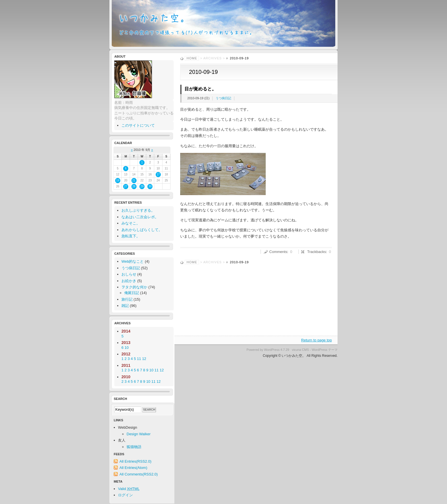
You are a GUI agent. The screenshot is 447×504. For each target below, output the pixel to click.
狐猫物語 (134, 447)
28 (134, 186)
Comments (278, 252)
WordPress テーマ (325, 350)
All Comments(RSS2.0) (139, 474)
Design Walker (139, 434)
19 (118, 180)
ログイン (125, 495)
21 (134, 180)
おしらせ (129, 274)
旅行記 (127, 299)
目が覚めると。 (200, 89)
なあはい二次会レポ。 (140, 217)
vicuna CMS (300, 350)
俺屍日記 (132, 293)
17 (158, 174)
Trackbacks (317, 252)
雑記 (125, 306)
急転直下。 (131, 236)
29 (142, 186)
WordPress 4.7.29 (277, 350)
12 (162, 370)
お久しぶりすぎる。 (138, 210)
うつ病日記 (223, 98)
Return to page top (316, 340)
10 (151, 370)
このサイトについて (138, 125)
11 (157, 370)
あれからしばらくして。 (142, 230)
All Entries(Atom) (133, 468)
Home (192, 58)
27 (126, 186)
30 (150, 186)
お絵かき (129, 281)
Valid (129, 489)
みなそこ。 (131, 223)
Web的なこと (133, 261)
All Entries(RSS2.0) (135, 461)
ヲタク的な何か (134, 287)
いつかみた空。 (223, 25)
